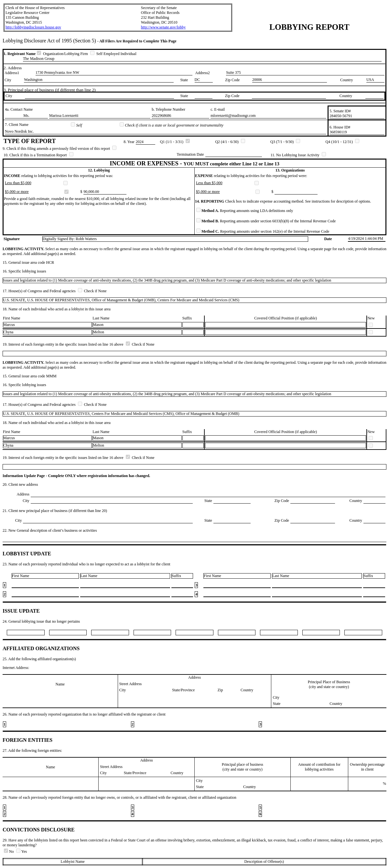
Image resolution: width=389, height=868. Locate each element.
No (9, 851)
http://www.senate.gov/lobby (163, 27)
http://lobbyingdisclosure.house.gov (33, 27)
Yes (22, 851)
